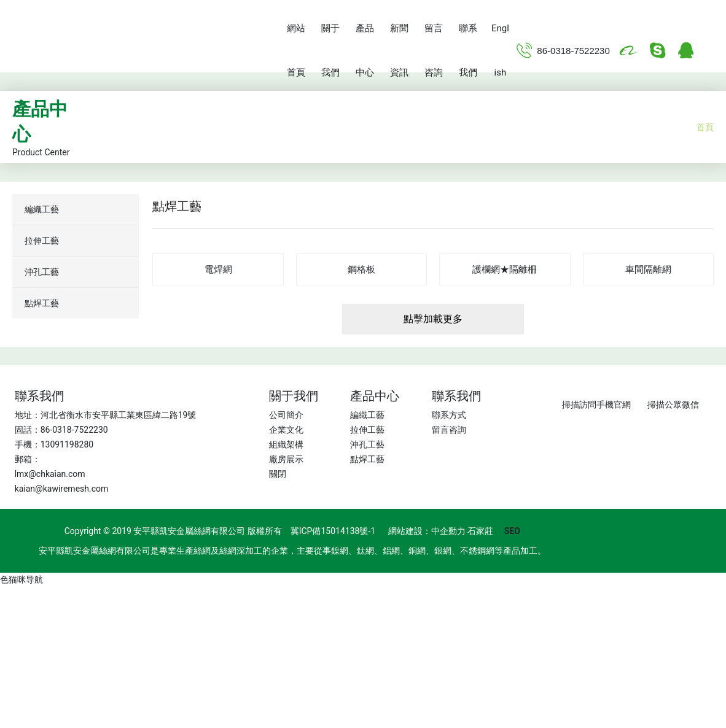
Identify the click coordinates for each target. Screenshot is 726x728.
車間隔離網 (648, 269)
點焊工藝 (367, 459)
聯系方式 (449, 415)
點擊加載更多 (433, 319)
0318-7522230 (80, 430)
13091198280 (67, 444)
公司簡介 (286, 415)
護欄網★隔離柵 (505, 269)
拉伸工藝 (367, 430)
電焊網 (218, 269)
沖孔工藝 (367, 444)
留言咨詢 (449, 430)
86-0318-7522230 (573, 51)
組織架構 (286, 444)
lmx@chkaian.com (50, 474)
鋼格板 (361, 269)
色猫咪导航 (21, 579)
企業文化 (286, 430)
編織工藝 (367, 415)
